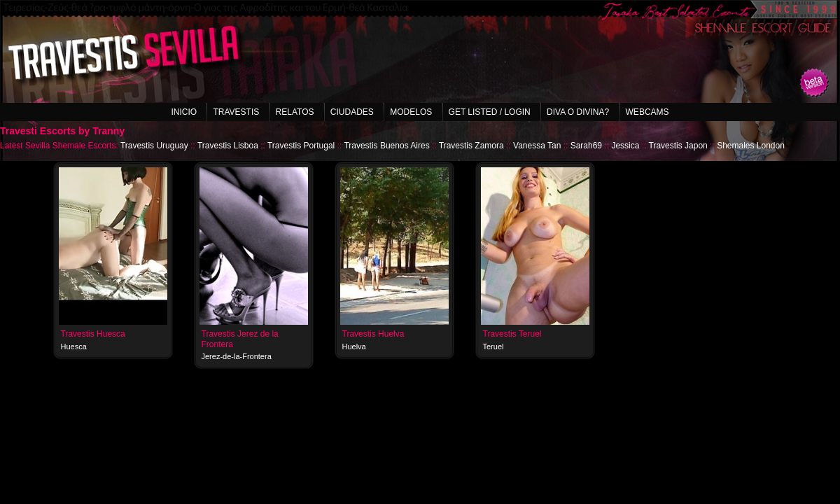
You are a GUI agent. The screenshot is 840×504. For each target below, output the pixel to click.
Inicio (184, 112)
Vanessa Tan (537, 146)
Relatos (295, 112)
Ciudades (352, 112)
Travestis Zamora (471, 146)
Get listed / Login (490, 112)
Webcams (647, 112)
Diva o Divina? (578, 112)
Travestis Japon (678, 146)
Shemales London (751, 146)
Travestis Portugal (301, 146)
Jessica (625, 146)
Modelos (411, 112)
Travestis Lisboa (228, 146)
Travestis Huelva (373, 334)
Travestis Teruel (512, 334)
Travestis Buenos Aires (386, 146)
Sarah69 (586, 146)
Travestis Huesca (93, 334)
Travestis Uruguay (154, 146)
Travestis (236, 112)
